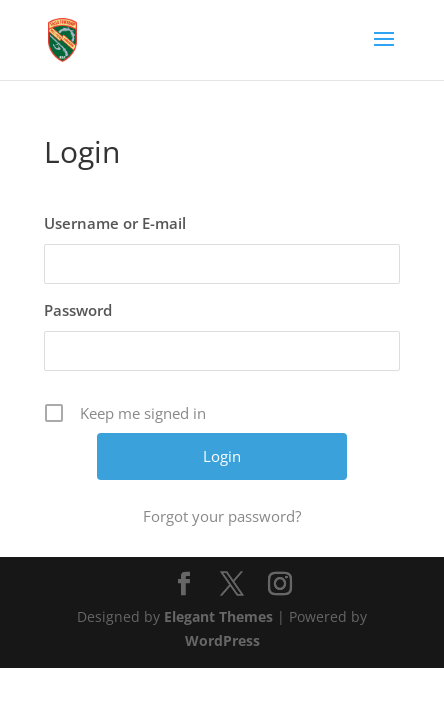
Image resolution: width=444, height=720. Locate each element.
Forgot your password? (222, 516)
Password (78, 310)
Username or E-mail (115, 223)
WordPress (222, 640)
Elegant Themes (218, 616)
